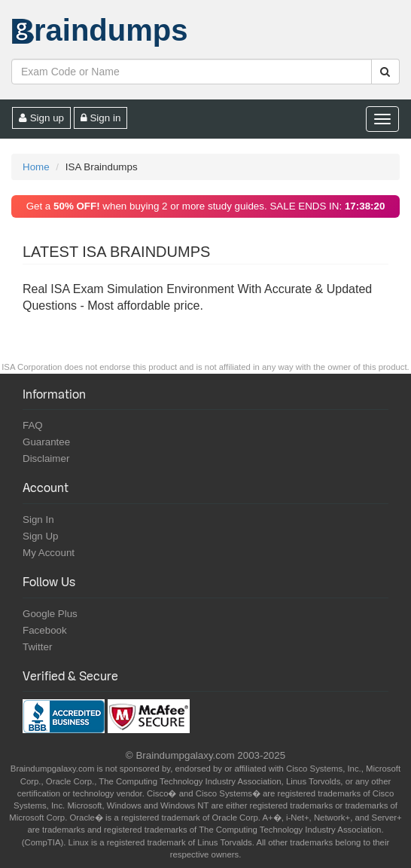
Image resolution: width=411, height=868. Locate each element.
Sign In (38, 520)
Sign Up (41, 536)
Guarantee (46, 442)
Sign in (101, 118)
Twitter (37, 647)
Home (36, 167)
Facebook (45, 630)
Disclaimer (46, 458)
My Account (49, 553)
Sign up (41, 118)
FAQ (33, 425)
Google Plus (50, 614)
